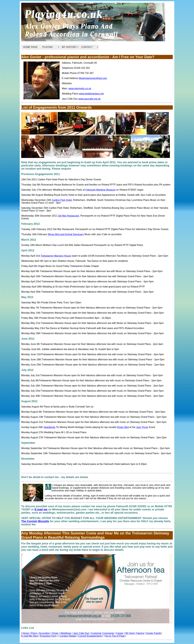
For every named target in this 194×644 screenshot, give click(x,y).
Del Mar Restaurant (69, 216)
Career (120, 633)
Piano (34, 633)
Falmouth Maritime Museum (100, 190)
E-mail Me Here (30, 636)
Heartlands (49, 427)
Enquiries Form (48, 636)
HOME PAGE (30, 47)
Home (26, 633)
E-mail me (41, 509)
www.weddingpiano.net (91, 94)
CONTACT (87, 47)
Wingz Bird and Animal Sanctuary (66, 234)
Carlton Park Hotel (62, 200)
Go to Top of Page (115, 636)
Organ (55, 633)
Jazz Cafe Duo (81, 633)
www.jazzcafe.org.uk (89, 99)
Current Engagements (90, 636)
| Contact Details (67, 636)
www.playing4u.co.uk (80, 88)
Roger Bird (123, 427)
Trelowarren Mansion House (56, 256)
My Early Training (135, 633)
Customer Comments (103, 633)
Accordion (44, 633)
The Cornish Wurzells (35, 521)
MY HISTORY (69, 47)
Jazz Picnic (142, 427)
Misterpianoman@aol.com (93, 78)
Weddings (66, 633)
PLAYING (48, 47)
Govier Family (154, 633)
